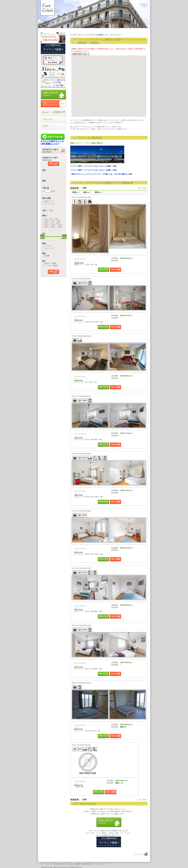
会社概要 (77, 864)
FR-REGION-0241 (84, 568)
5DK (45, 227)
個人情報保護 (86, 864)
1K (50, 219)
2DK (57, 221)
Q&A (62, 864)
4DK (52, 225)
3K (52, 223)
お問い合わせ (69, 864)
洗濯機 (46, 256)
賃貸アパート (48, 201)
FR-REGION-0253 (84, 336)
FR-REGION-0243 (84, 454)
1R (44, 219)
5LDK (52, 227)
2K (52, 221)
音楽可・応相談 (49, 263)
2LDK (45, 223)
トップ (43, 864)
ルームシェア (48, 204)
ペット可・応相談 (50, 266)
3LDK (45, 225)
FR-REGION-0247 (84, 396)
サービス (49, 864)
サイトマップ (96, 864)
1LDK (45, 221)
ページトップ (139, 854)
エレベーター (49, 248)
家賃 (75, 192)
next (144, 188)
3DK (57, 223)
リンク (103, 864)
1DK (55, 219)
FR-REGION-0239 (84, 626)
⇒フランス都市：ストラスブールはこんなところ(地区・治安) (94, 166)
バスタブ (47, 246)
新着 (98, 192)
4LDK (59, 225)
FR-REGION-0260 (84, 197)
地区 (86, 192)
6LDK (59, 227)
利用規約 (56, 864)
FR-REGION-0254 (84, 279)
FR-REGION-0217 (84, 745)
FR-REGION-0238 (84, 683)
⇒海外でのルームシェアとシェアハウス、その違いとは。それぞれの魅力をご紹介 (101, 174)
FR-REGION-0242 (84, 511)
